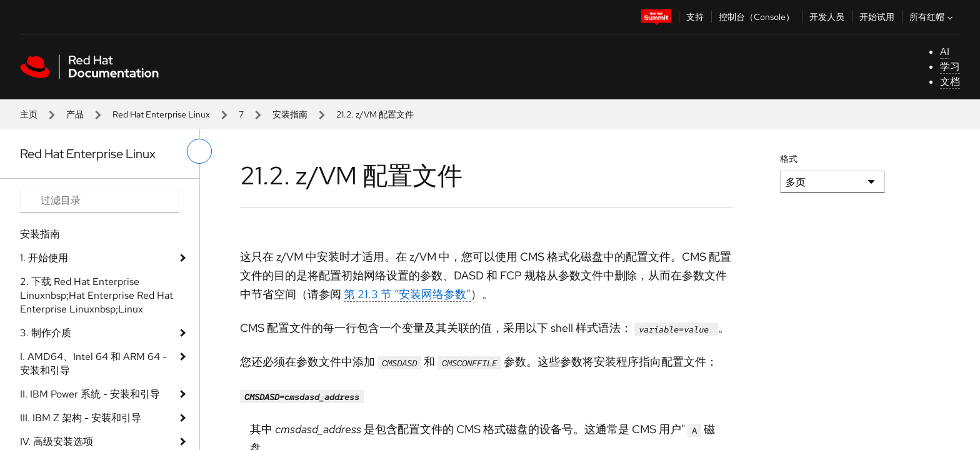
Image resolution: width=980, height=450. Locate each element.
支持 (695, 17)
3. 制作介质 (46, 333)
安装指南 (290, 114)
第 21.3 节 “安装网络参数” (407, 294)
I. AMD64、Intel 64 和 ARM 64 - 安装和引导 (93, 363)
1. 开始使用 (44, 258)
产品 (75, 114)
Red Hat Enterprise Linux (161, 114)
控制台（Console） (757, 17)
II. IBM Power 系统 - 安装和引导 (90, 394)
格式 (789, 159)
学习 (950, 67)
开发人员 (827, 17)
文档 (950, 82)
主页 (29, 114)
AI (945, 52)
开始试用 (877, 17)
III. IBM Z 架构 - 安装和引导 (81, 418)
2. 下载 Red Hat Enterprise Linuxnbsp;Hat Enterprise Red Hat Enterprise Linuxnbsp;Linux (97, 295)
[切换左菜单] (199, 151)
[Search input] (100, 201)
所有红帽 (932, 17)
